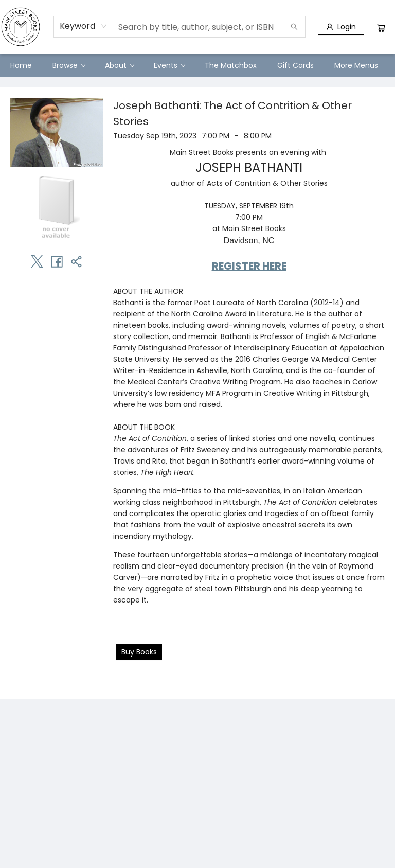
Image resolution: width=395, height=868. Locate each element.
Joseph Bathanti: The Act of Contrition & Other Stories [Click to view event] (232, 113)
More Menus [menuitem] (356, 65)
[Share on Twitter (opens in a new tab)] (37, 261)
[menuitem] (21, 65)
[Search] (294, 27)
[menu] (197, 65)
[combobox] (84, 26)
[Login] (341, 27)
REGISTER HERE (249, 266)
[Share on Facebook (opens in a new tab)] (57, 261)
